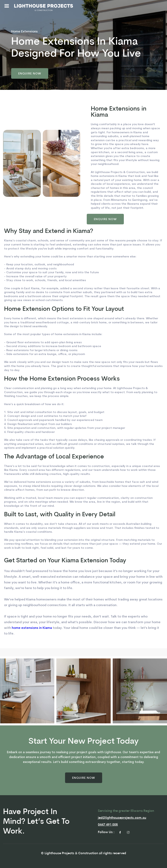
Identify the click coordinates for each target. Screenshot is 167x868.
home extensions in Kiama (32, 628)
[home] (44, 8)
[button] (7, 7)
